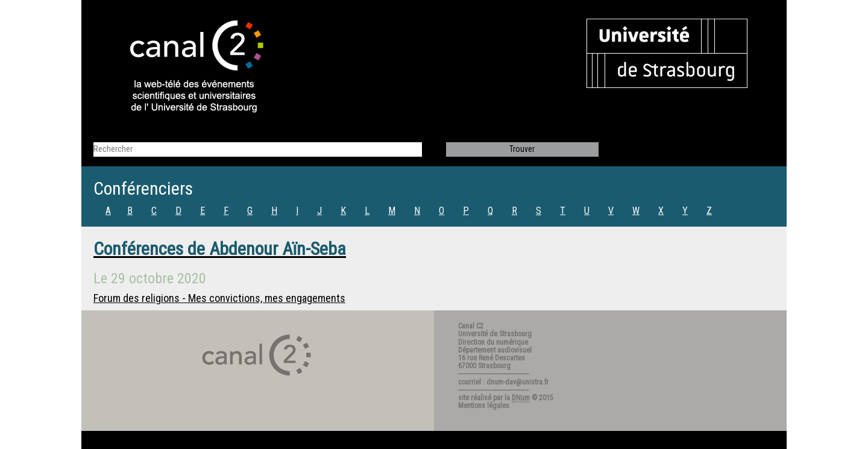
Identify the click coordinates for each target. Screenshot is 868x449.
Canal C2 (471, 326)
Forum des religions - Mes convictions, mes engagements (219, 298)
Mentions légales (484, 406)
